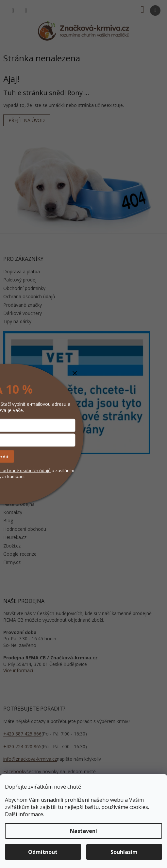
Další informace (24, 814)
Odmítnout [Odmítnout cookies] (43, 852)
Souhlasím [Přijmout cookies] (124, 852)
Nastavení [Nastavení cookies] (83, 831)
